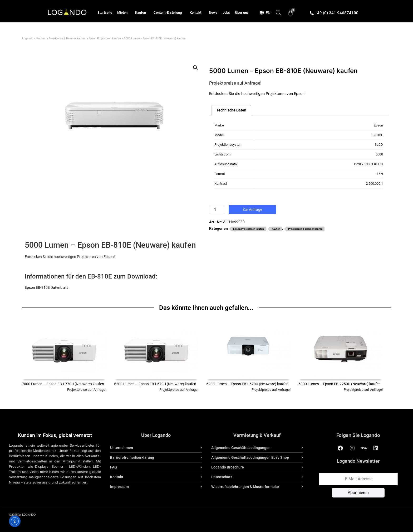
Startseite (105, 13)
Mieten (124, 13)
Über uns (242, 13)
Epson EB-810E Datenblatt (46, 287)
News (213, 13)
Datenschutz (222, 477)
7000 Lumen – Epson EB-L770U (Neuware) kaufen (63, 384)
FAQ (114, 467)
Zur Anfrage (252, 209)
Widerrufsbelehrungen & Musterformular (245, 487)
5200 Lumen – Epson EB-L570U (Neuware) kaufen (155, 384)
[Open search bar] (278, 13)
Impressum (119, 487)
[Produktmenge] (217, 209)
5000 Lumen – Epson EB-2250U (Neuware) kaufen (340, 384)
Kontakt (197, 13)
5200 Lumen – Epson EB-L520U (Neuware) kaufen (247, 384)
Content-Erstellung (169, 13)
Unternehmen (122, 448)
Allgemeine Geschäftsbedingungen (241, 448)
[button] (195, 68)
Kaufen (142, 13)
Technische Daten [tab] (231, 110)
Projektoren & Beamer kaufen (67, 38)
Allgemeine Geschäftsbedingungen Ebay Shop (250, 457)
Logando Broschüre (228, 467)
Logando (28, 38)
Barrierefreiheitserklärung (132, 457)
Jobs (226, 13)
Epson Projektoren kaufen (105, 38)
